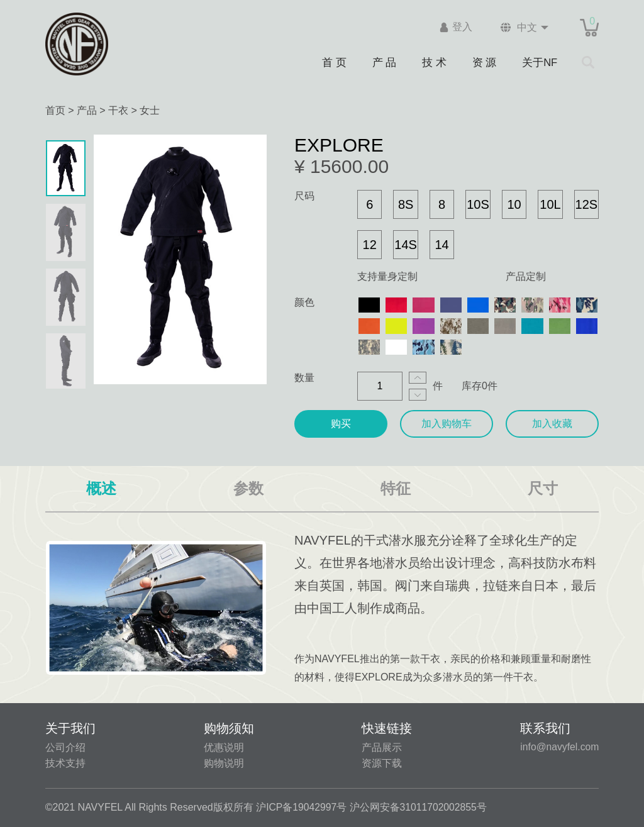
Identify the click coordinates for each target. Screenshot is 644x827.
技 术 (434, 62)
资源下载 (381, 763)
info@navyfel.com (559, 747)
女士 (150, 110)
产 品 (384, 62)
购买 (341, 424)
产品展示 (381, 747)
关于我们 (70, 728)
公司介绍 (65, 747)
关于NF (541, 62)
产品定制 (526, 276)
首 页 (333, 62)
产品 (87, 110)
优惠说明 (223, 747)
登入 (459, 27)
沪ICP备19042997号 (302, 807)
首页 (55, 110)
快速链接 (386, 728)
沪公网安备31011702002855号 (420, 807)
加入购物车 (447, 424)
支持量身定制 (387, 276)
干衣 (118, 110)
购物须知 (228, 728)
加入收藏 (552, 424)
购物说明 (223, 763)
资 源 (485, 62)
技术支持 (65, 763)
